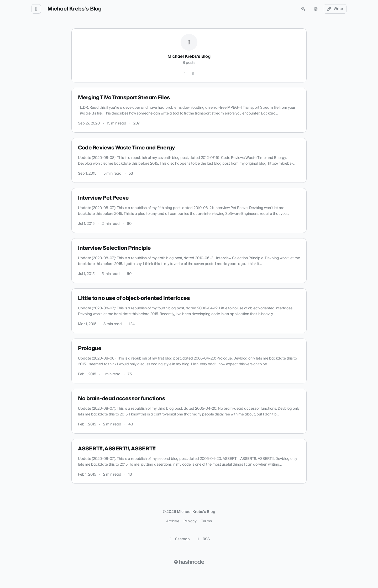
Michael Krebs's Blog (75, 9)
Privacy (190, 521)
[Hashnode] (193, 74)
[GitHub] (185, 74)
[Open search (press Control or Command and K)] (303, 9)
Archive (173, 521)
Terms (207, 521)
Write (335, 9)
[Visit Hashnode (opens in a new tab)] (189, 562)
